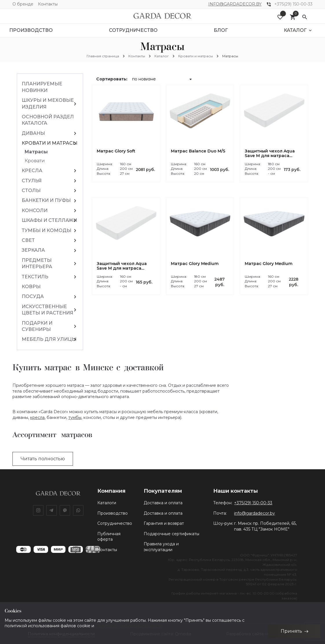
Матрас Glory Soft (116, 151)
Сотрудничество (115, 523)
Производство (113, 513)
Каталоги (107, 503)
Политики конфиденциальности (129, 626)
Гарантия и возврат (164, 523)
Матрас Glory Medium (195, 264)
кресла (37, 417)
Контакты (48, 4)
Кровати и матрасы (196, 56)
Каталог (162, 56)
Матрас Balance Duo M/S (198, 151)
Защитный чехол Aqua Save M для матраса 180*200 (270, 154)
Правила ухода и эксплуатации (161, 547)
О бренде (23, 4)
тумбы (75, 417)
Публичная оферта (109, 537)
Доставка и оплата (163, 503)
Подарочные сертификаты (171, 534)
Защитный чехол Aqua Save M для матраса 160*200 (122, 266)
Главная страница (103, 56)
